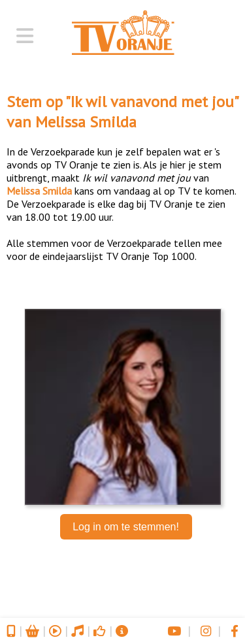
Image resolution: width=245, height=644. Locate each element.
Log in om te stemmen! (126, 527)
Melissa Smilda (86, 122)
